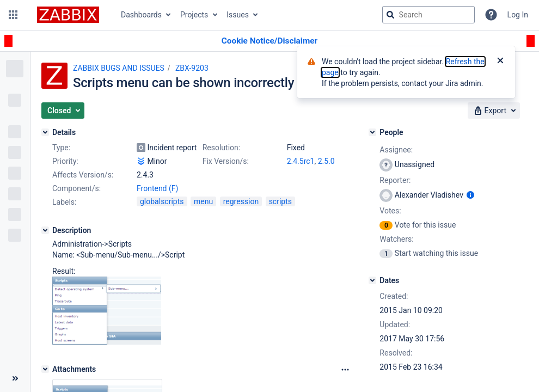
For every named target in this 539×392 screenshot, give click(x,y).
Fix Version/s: (226, 161)
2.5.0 (326, 161)
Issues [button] (238, 15)
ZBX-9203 (192, 68)
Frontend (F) (157, 188)
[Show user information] (470, 195)
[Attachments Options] (345, 370)
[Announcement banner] (269, 41)
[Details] (45, 132)
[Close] (500, 62)
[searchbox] (428, 15)
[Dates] (372, 280)
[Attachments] (45, 369)
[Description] (45, 230)
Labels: (64, 202)
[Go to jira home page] (68, 15)
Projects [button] (194, 15)
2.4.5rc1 (301, 161)
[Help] (491, 15)
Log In (518, 15)
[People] (372, 132)
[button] (13, 15)
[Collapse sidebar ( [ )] (15, 378)
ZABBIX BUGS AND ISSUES (119, 68)
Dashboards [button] (141, 15)
